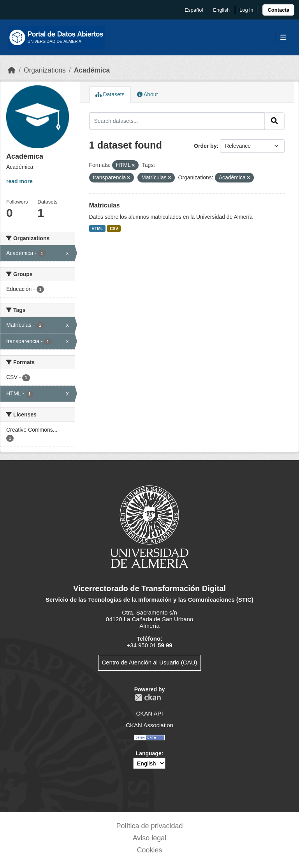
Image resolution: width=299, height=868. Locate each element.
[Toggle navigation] (283, 38)
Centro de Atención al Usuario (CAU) (149, 662)
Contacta (278, 10)
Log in (246, 10)
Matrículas (105, 205)
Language (149, 753)
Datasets (110, 94)
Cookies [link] (149, 850)
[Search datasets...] (177, 121)
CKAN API (149, 713)
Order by (205, 146)
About (148, 94)
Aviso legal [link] (150, 838)
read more (19, 181)
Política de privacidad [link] (149, 826)
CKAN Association (149, 725)
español (194, 10)
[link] (278, 10)
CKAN (148, 697)
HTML (97, 229)
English (221, 10)
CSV (114, 229)
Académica (92, 70)
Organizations (45, 70)
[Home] (12, 70)
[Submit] (274, 121)
